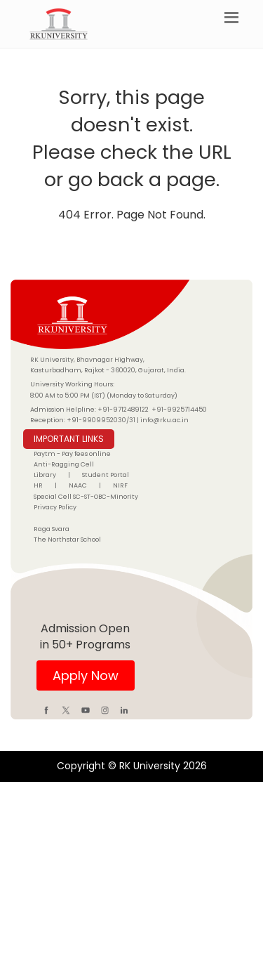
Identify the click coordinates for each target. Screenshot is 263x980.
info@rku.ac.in (164, 420)
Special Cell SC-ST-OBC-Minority (86, 497)
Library (45, 475)
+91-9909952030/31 (102, 420)
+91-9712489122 (123, 410)
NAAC (78, 485)
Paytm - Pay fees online (72, 454)
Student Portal (106, 475)
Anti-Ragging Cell (64, 464)
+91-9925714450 (179, 410)
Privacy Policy (55, 507)
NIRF (120, 485)
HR (38, 485)
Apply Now (86, 675)
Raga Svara (52, 529)
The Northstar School (67, 540)
